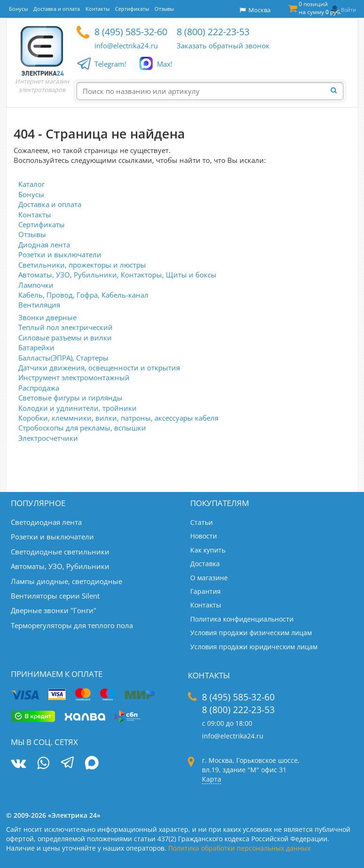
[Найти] (337, 91)
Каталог (31, 184)
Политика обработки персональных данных (239, 848)
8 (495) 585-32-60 (131, 32)
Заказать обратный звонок (223, 46)
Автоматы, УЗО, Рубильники (60, 566)
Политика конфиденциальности (242, 619)
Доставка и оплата (50, 204)
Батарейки (36, 347)
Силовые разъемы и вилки (65, 338)
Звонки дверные (47, 317)
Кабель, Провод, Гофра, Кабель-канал (83, 295)
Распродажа (39, 388)
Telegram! (110, 64)
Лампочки (36, 285)
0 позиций (320, 8)
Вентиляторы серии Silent (55, 596)
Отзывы (32, 234)
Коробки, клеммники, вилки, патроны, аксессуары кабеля (118, 418)
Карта (212, 779)
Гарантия (205, 591)
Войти (349, 10)
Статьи (201, 522)
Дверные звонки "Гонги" (54, 610)
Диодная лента (44, 245)
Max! (165, 64)
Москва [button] (255, 10)
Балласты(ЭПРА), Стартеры (63, 358)
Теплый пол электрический (66, 327)
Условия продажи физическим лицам (251, 633)
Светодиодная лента (46, 522)
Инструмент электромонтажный (74, 377)
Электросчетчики (48, 438)
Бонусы (31, 194)
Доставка (205, 564)
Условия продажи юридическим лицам (254, 647)
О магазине (209, 578)
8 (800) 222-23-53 (213, 32)
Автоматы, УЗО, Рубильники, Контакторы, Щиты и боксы (117, 275)
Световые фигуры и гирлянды (70, 398)
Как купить (208, 550)
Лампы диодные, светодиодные (66, 581)
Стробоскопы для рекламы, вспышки (82, 428)
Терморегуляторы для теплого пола (72, 625)
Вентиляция (39, 305)
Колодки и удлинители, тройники (77, 408)
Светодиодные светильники (60, 552)
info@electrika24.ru (126, 46)
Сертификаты (42, 224)
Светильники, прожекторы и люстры (82, 265)
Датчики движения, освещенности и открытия (99, 368)
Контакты (35, 215)
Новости (204, 536)
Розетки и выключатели (60, 254)
